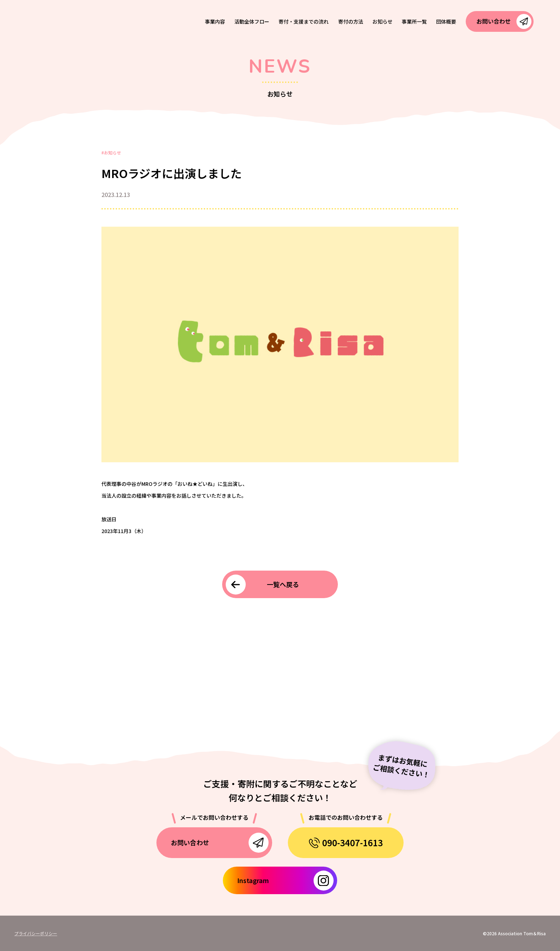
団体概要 (446, 21)
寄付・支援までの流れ (304, 21)
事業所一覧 (414, 21)
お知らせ (382, 21)
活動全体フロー (252, 21)
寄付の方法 (351, 21)
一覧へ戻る (283, 584)
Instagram (253, 880)
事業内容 (215, 21)
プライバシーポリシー (36, 933)
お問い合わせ (494, 21)
